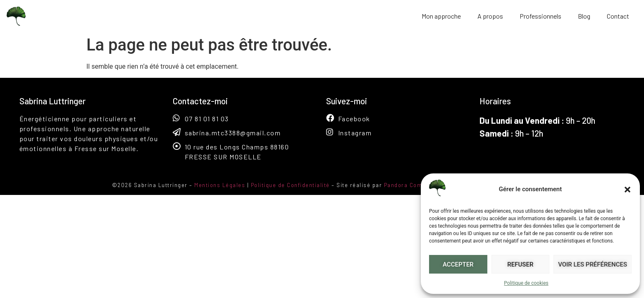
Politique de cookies (526, 283)
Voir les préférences (593, 264)
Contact (618, 16)
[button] (627, 190)
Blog (584, 16)
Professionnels (540, 16)
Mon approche (441, 16)
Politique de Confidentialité (290, 185)
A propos (490, 16)
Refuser (520, 264)
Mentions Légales (220, 185)
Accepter (458, 264)
